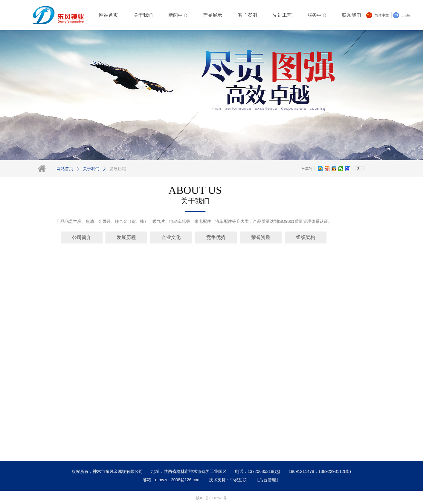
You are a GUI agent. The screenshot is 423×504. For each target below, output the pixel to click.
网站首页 (65, 169)
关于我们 (91, 169)
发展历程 (118, 169)
